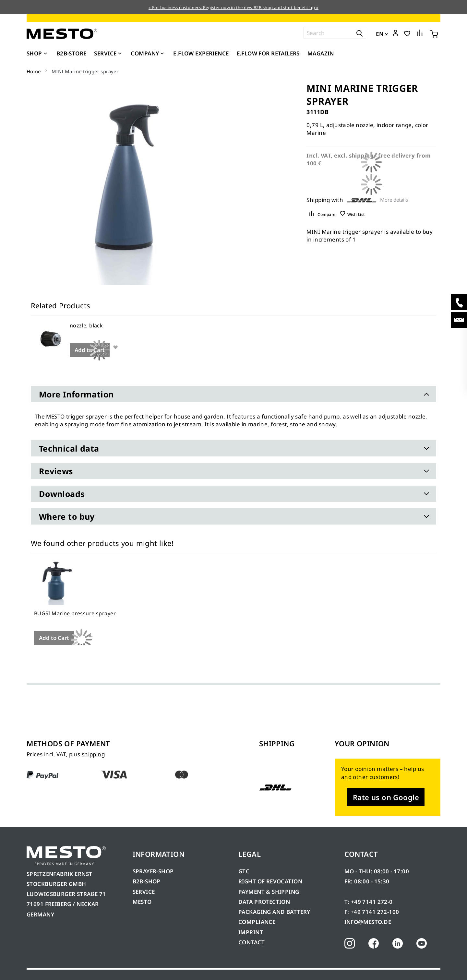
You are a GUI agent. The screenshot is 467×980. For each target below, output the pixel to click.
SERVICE (144, 892)
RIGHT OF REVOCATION (270, 881)
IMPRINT (251, 932)
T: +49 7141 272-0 (369, 902)
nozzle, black (86, 325)
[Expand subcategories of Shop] (45, 54)
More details (394, 200)
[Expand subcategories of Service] (120, 54)
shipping (93, 754)
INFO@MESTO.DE (368, 922)
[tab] (233, 394)
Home (34, 71)
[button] (395, 33)
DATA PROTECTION (264, 902)
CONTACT (251, 942)
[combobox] (335, 33)
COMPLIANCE (257, 922)
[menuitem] (38, 53)
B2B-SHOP (147, 881)
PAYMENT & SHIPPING (269, 892)
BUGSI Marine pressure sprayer (75, 613)
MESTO (142, 902)
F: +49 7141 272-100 (372, 912)
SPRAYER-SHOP (153, 871)
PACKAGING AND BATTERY (275, 912)
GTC (244, 871)
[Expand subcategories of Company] (162, 54)
